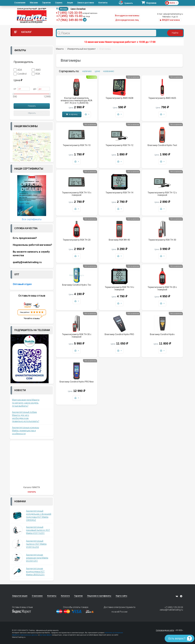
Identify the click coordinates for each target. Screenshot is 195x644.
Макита (60, 49)
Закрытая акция (20, 596)
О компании (20, 3)
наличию (87, 71)
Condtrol (20, 74)
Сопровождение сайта (165, 630)
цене (97, 71)
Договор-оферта (46, 635)
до (42, 89)
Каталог (23, 32)
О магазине (37, 596)
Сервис (59, 3)
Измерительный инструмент (82, 49)
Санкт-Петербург (78, 9)
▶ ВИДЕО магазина (170, 20)
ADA (18, 70)
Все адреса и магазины (127, 16)
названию (109, 71)
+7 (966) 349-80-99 (69, 20)
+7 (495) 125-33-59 (69, 13)
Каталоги (65, 596)
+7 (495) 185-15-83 (69, 16)
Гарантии (46, 3)
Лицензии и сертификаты (99, 596)
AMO (36, 70)
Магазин (34, 3)
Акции (70, 3)
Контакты (103, 3)
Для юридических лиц (127, 20)
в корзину (72, 114)
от (22, 89)
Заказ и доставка (86, 3)
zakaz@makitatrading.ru (173, 14)
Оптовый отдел (22, 284)
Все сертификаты (32, 219)
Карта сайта (121, 596)
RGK (36, 74)
